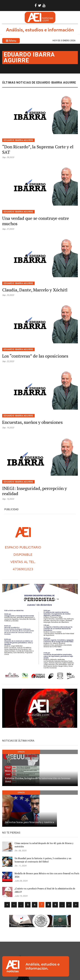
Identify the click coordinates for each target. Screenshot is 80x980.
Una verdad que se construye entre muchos (36, 221)
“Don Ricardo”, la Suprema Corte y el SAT (38, 149)
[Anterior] (14, 905)
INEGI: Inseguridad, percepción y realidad (35, 491)
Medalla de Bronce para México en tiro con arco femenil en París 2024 (47, 875)
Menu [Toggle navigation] (11, 41)
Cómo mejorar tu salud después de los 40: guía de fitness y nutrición (44, 845)
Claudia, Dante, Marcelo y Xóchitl (35, 290)
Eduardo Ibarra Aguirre (29, 57)
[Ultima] (76, 905)
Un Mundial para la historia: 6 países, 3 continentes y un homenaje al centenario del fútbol (43, 860)
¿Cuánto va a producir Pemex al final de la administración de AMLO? (45, 890)
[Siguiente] (69, 905)
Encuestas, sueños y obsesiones (32, 422)
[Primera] (7, 905)
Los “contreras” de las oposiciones (35, 356)
